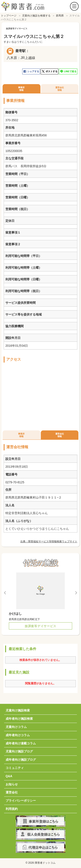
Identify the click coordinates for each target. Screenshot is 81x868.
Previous (5, 592)
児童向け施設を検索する (36, 15)
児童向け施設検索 (18, 709)
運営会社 (12, 791)
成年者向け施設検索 (19, 718)
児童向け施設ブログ (19, 750)
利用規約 (12, 808)
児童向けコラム (16, 726)
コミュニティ (15, 767)
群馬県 (60, 15)
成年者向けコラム (18, 734)
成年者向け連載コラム (21, 742)
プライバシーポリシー (21, 799)
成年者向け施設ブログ (21, 758)
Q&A (9, 775)
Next (76, 592)
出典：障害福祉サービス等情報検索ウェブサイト (49, 540)
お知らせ (12, 783)
